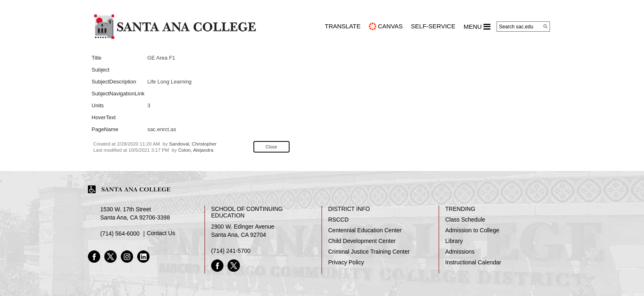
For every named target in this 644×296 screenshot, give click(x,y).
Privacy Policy (346, 262)
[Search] (545, 26)
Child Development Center (362, 241)
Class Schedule (465, 220)
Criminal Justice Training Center (369, 252)
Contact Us (161, 233)
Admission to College (472, 230)
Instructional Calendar (473, 262)
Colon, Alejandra (196, 150)
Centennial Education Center (365, 230)
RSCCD (338, 220)
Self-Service (433, 26)
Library (454, 241)
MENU (477, 27)
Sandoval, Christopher (193, 144)
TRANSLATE (343, 26)
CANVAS (390, 26)
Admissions (460, 252)
